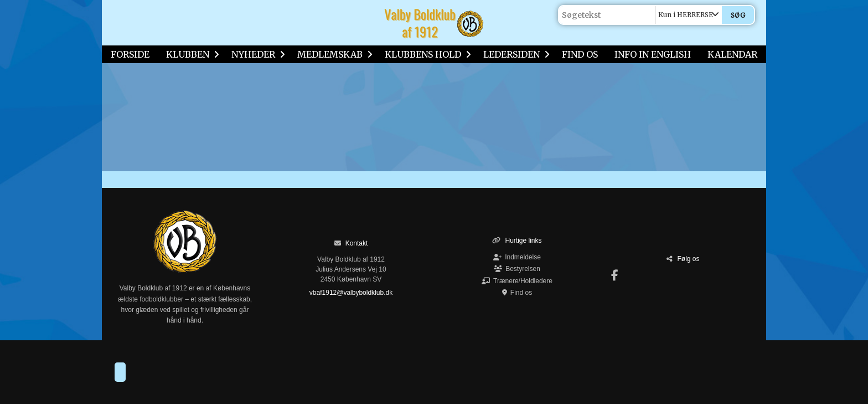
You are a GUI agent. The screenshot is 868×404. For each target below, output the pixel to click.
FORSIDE (130, 54)
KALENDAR (732, 54)
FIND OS (580, 54)
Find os (517, 293)
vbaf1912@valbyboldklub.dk (351, 293)
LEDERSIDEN (514, 54)
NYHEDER (256, 54)
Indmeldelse (517, 257)
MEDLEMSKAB (333, 54)
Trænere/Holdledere (517, 281)
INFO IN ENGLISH (653, 54)
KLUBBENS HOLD (426, 54)
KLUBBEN (190, 54)
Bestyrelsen (517, 269)
